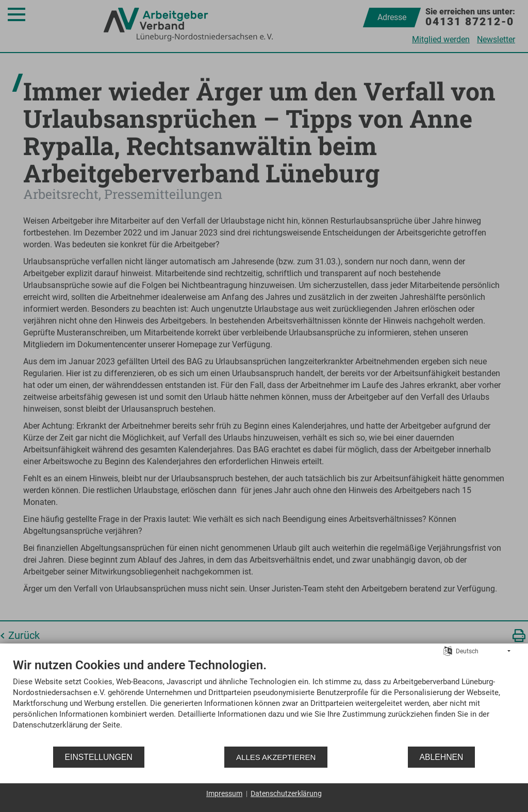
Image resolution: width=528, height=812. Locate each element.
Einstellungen (99, 757)
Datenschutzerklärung (286, 793)
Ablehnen (442, 757)
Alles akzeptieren (276, 757)
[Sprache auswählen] (448, 651)
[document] (264, 701)
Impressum (224, 793)
